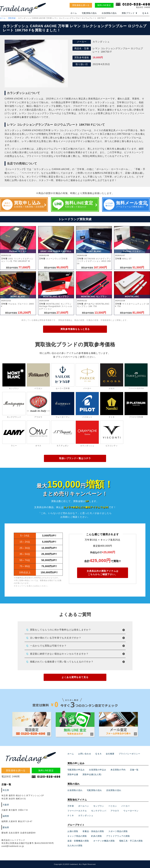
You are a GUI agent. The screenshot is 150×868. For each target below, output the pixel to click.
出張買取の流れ (109, 13)
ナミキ (71, 829)
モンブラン (99, 819)
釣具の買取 (97, 849)
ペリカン (113, 819)
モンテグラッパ (99, 824)
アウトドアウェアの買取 (118, 849)
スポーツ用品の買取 (118, 844)
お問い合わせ (85, 767)
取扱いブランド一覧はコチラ (75, 458)
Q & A (145, 13)
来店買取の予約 (118, 783)
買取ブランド (130, 13)
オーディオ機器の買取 (104, 854)
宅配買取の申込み (76, 783)
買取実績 (12, 18)
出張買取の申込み (98, 783)
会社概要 (110, 767)
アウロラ (115, 824)
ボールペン (84, 819)
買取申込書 (73, 787)
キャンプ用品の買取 (77, 849)
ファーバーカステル (77, 824)
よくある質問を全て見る (75, 677)
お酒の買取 (73, 844)
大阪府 (6, 818)
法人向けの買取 (75, 859)
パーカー (126, 819)
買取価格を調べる (81, 5)
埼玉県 (6, 803)
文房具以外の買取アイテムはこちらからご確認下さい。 (103, 573)
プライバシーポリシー (129, 767)
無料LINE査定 (104, 5)
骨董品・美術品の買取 (93, 844)
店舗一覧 (134, 783)
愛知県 (6, 841)
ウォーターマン (131, 824)
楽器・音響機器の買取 (78, 854)
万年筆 (71, 819)
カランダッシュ (86, 829)
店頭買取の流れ (114, 803)
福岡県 (6, 829)
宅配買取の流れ (89, 13)
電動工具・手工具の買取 (131, 854)
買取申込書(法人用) (92, 787)
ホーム (74, 13)
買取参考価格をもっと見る (75, 329)
